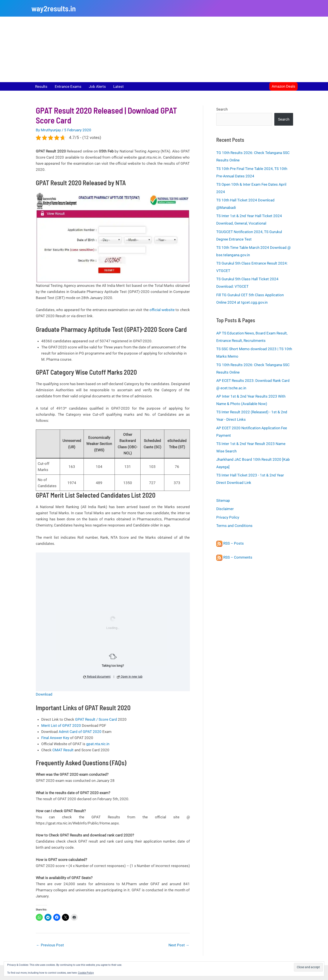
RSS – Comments (234, 557)
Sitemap (223, 500)
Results (41, 87)
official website (162, 310)
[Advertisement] (164, 49)
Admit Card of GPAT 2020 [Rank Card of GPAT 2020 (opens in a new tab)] (80, 732)
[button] (283, 86)
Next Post (179, 945)
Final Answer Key (55, 738)
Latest (118, 87)
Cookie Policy (86, 973)
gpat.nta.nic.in (98, 744)
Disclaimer (225, 509)
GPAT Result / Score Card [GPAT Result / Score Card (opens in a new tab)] (96, 719)
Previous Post (50, 945)
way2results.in (54, 8)
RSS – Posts (230, 543)
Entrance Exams (68, 87)
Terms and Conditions (234, 526)
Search (222, 109)
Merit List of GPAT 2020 (61, 725)
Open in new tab (130, 677)
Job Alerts (97, 87)
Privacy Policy (228, 517)
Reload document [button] (97, 677)
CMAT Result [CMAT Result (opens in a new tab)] (63, 750)
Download (44, 694)
